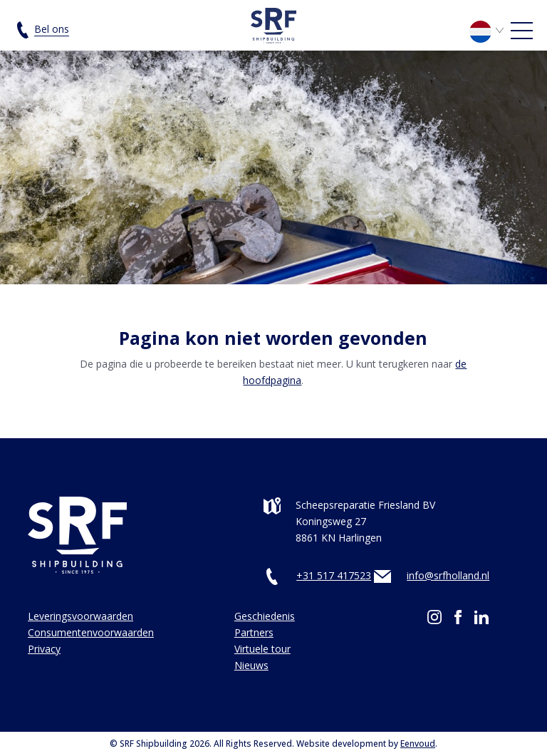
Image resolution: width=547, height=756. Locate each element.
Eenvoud (418, 744)
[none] (489, 35)
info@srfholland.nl (448, 575)
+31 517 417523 (334, 575)
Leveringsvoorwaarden (80, 616)
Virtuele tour (262, 649)
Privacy (44, 649)
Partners (254, 632)
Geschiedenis (265, 616)
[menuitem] (489, 30)
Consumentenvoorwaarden (91, 632)
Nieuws (251, 665)
